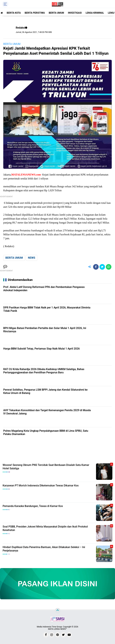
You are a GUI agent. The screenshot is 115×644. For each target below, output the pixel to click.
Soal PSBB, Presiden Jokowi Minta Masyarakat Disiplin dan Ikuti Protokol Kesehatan (45, 528)
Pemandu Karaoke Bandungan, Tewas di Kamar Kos (33, 506)
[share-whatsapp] (109, 267)
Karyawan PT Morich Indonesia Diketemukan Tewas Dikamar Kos (41, 486)
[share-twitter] (102, 267)
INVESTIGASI (75, 13)
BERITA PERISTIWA (35, 13)
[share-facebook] (96, 267)
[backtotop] (58, 611)
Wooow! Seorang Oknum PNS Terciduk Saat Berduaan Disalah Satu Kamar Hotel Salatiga (46, 467)
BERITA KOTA (14, 13)
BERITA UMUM (56, 13)
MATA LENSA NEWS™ (58, 629)
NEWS (32, 258)
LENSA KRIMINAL (95, 13)
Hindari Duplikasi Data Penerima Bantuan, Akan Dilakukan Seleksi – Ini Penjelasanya (44, 549)
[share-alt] (89, 267)
